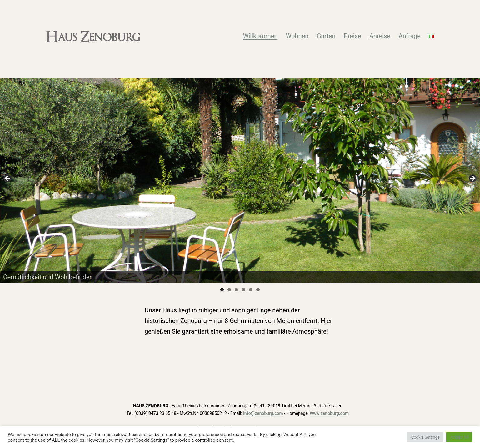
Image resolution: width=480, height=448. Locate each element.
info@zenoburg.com (263, 413)
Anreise (380, 36)
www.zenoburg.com (329, 413)
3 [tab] (236, 290)
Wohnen (297, 36)
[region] (240, 180)
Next (472, 179)
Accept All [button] (459, 437)
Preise (352, 36)
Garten (326, 36)
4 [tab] (244, 290)
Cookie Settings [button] (425, 437)
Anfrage (409, 36)
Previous (8, 179)
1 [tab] (222, 290)
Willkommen (260, 36)
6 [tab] (258, 290)
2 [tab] (229, 290)
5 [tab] (251, 290)
